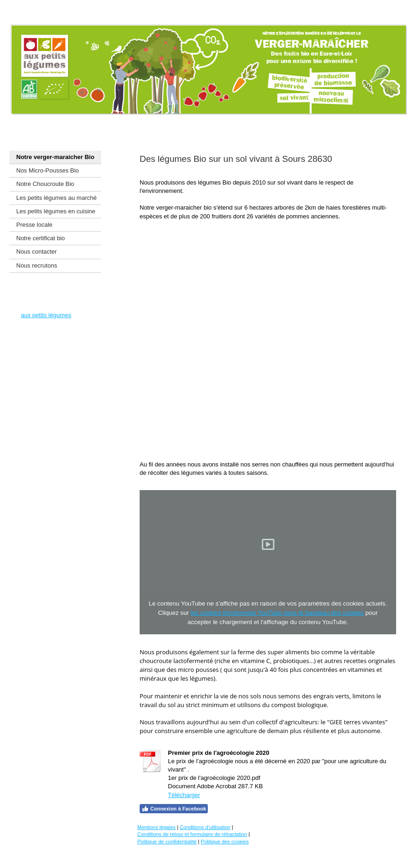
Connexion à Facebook (174, 809)
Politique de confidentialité (167, 842)
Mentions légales (157, 827)
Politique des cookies (225, 842)
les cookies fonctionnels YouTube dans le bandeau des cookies (277, 613)
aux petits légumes (46, 315)
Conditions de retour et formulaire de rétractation (192, 834)
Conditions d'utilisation (205, 827)
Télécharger (184, 795)
